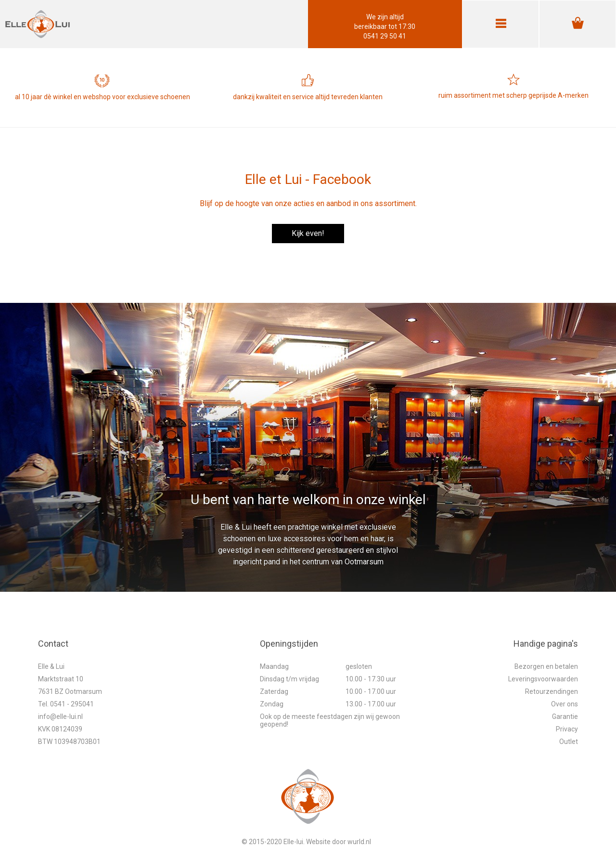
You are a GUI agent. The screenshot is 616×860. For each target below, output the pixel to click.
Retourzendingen (552, 691)
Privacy (567, 729)
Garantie (565, 717)
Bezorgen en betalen (546, 666)
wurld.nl (359, 842)
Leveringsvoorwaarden (543, 679)
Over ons (565, 704)
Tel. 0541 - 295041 (66, 704)
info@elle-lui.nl (60, 717)
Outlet (569, 742)
